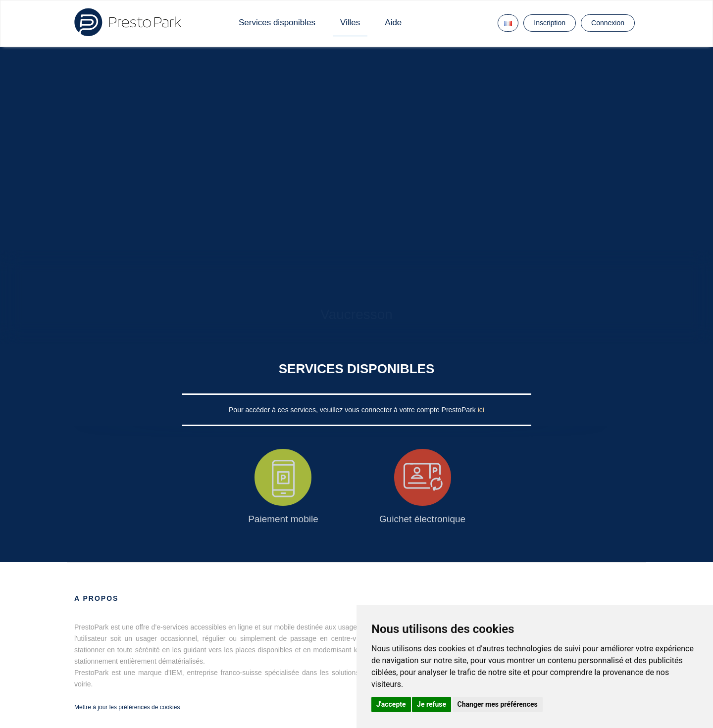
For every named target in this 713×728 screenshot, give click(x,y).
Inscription (550, 23)
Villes (350, 23)
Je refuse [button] (432, 704)
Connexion (608, 23)
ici (481, 410)
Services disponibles (277, 23)
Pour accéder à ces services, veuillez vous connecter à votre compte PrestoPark (353, 410)
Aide (393, 23)
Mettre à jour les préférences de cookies (127, 707)
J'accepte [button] (391, 704)
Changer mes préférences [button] (498, 704)
